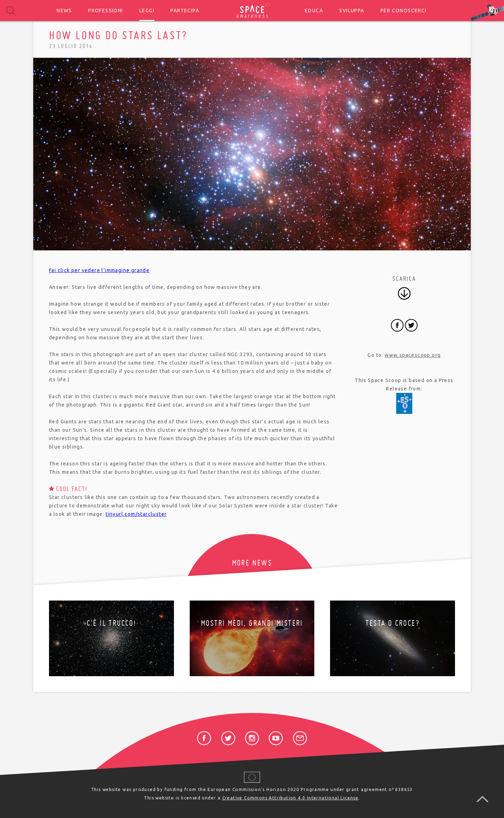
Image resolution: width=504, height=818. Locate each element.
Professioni (106, 11)
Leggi (147, 11)
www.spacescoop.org (413, 355)
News (64, 11)
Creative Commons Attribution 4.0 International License (290, 798)
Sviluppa (352, 11)
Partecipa (185, 11)
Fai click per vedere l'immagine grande (99, 270)
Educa (314, 11)
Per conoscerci (404, 11)
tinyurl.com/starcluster (136, 514)
